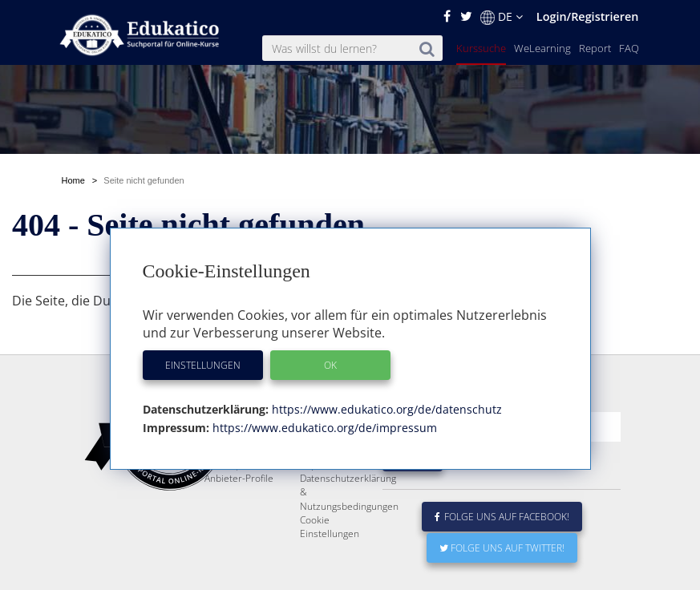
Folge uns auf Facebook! (502, 517)
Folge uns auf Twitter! (502, 548)
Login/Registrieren (588, 16)
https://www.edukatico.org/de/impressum (323, 428)
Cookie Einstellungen (330, 527)
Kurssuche (481, 48)
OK (330, 365)
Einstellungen (203, 365)
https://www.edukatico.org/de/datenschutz (385, 409)
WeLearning (542, 48)
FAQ (629, 48)
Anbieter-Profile (239, 478)
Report (595, 48)
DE (502, 17)
